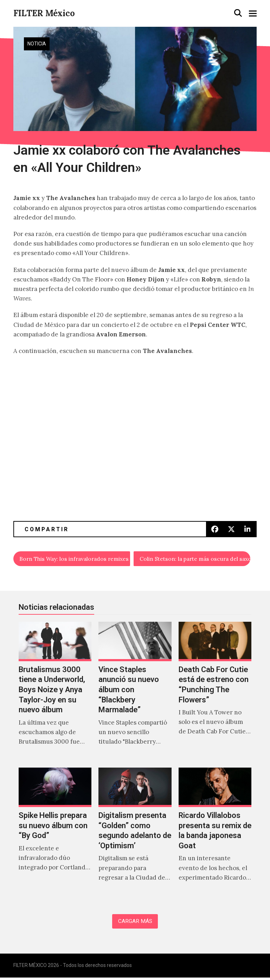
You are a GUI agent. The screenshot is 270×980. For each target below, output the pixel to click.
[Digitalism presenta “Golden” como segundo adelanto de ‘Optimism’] (135, 833)
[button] (238, 13)
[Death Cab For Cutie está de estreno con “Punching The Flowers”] (215, 693)
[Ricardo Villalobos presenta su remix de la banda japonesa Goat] (215, 833)
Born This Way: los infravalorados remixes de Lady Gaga (75, 559)
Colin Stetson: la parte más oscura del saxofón (195, 559)
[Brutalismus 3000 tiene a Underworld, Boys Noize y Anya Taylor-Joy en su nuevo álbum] (55, 693)
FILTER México (44, 13)
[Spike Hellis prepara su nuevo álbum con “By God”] (55, 833)
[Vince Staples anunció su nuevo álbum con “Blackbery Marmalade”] (135, 693)
